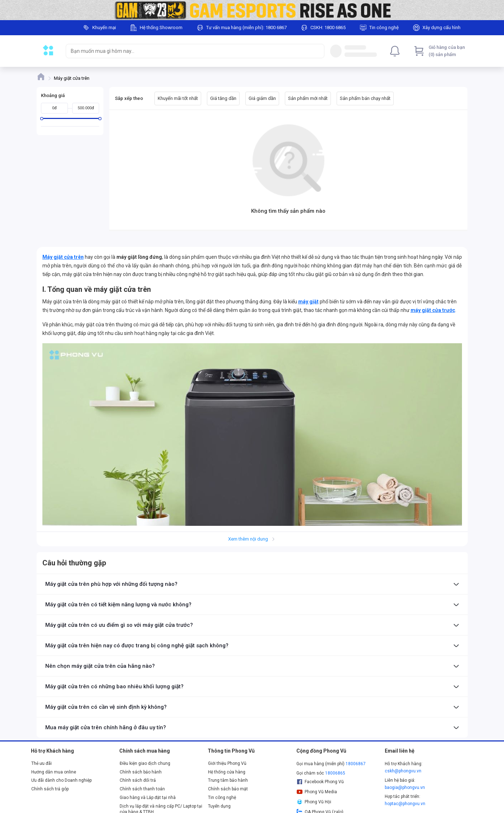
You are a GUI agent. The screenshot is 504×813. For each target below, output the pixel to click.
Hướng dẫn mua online (54, 772)
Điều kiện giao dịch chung (145, 763)
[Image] (252, 10)
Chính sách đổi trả (138, 780)
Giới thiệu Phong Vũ (227, 763)
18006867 (356, 764)
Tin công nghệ (222, 798)
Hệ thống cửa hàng (227, 772)
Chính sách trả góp (50, 789)
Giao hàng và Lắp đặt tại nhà (148, 798)
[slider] (41, 118)
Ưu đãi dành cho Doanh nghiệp (61, 780)
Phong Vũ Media (317, 792)
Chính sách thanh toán (142, 789)
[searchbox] (189, 51)
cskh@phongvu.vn (403, 771)
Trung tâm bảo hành (228, 780)
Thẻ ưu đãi (41, 763)
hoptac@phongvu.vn (405, 804)
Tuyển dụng (219, 806)
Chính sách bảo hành (141, 772)
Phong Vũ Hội (314, 802)
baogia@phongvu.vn (405, 787)
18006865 (335, 773)
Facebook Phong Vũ (320, 782)
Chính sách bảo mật (228, 789)
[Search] (317, 51)
